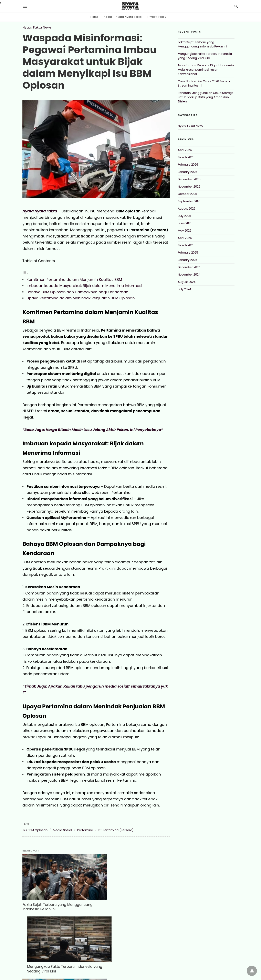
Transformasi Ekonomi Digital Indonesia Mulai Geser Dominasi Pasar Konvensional (55, 950)
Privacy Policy (156, 17)
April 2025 (185, 238)
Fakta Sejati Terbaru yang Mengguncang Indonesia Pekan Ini (56, 897)
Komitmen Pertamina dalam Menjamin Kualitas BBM (74, 280)
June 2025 (185, 223)
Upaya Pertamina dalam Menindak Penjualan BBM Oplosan (81, 298)
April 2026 (185, 150)
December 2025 (189, 179)
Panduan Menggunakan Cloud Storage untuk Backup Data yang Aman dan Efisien (206, 97)
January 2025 (187, 260)
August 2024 (187, 282)
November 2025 (189, 187)
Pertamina (85, 830)
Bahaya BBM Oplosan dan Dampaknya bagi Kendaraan (77, 292)
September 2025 (190, 201)
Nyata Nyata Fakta (40, 211)
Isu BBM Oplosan (35, 830)
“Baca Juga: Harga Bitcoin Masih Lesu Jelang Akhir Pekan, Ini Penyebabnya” (95, 430)
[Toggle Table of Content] (25, 273)
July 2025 (184, 216)
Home (95, 17)
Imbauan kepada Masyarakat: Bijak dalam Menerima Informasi (84, 286)
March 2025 (186, 245)
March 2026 (186, 157)
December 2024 (189, 267)
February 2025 (188, 253)
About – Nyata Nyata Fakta (123, 17)
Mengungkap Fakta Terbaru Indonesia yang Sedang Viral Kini (126, 897)
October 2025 (187, 194)
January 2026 (187, 172)
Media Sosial (62, 830)
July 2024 (184, 289)
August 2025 (187, 209)
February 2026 (188, 165)
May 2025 (185, 231)
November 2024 (189, 275)
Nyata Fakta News (37, 27)
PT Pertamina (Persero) (116, 830)
